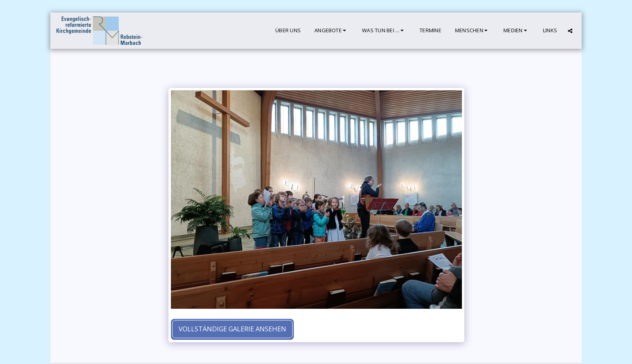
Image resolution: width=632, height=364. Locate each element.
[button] (331, 31)
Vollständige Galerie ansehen (232, 329)
